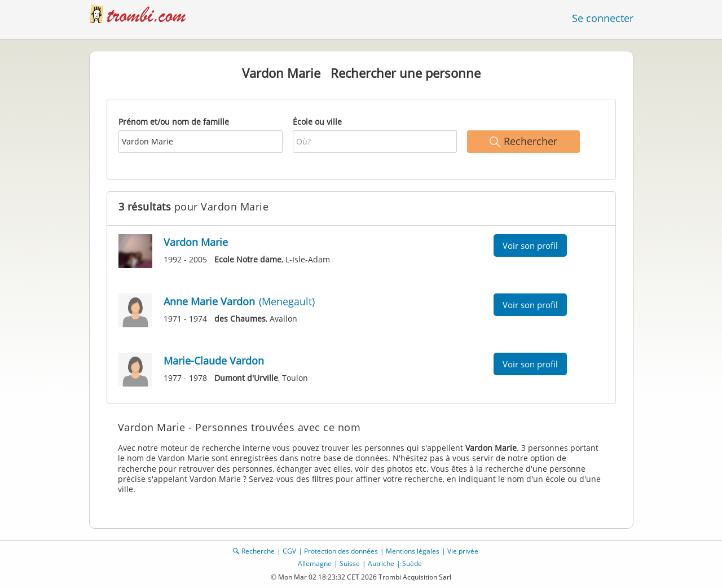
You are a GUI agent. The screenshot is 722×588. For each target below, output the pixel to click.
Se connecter (603, 18)
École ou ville (317, 122)
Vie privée (463, 551)
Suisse (350, 563)
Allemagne (315, 563)
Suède (412, 563)
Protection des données (341, 551)
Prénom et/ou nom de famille (174, 122)
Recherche (258, 551)
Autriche (381, 563)
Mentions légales (413, 551)
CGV (289, 551)
